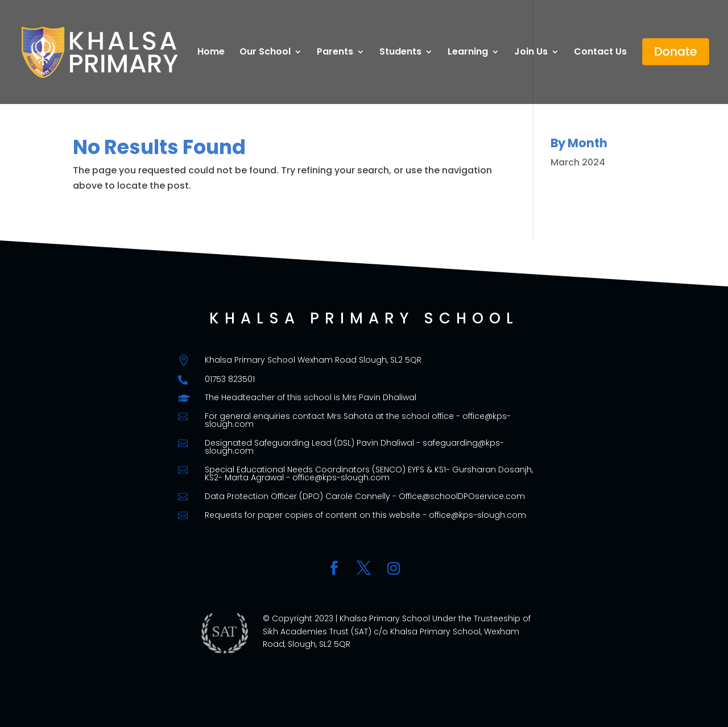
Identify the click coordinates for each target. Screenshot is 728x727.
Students (400, 53)
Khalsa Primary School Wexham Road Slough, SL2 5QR (313, 360)
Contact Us (600, 53)
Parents (335, 53)
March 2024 (578, 162)
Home (211, 53)
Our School (265, 53)
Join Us (531, 53)
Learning (468, 53)
